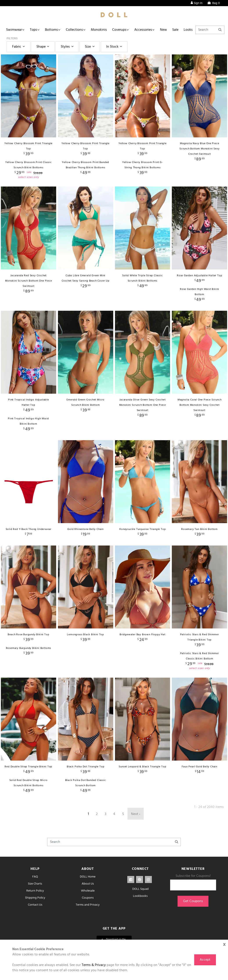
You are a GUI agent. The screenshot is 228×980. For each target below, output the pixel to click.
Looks (188, 30)
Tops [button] (33, 30)
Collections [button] (74, 30)
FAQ (35, 877)
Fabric (19, 47)
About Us (88, 884)
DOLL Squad (140, 889)
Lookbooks (140, 896)
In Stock (115, 47)
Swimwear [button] (14, 30)
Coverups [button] (119, 30)
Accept (205, 960)
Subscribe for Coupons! (193, 876)
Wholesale (88, 891)
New (163, 30)
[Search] (210, 30)
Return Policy (35, 891)
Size (90, 47)
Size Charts (35, 884)
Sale (175, 30)
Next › (136, 814)
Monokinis (99, 30)
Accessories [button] (143, 30)
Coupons (88, 898)
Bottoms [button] (51, 30)
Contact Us (35, 905)
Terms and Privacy (88, 905)
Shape (43, 47)
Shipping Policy (35, 898)
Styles (68, 47)
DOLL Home (88, 877)
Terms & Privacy (94, 965)
